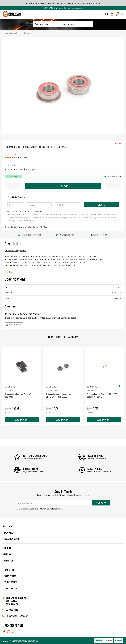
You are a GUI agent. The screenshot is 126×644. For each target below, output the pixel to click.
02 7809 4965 (10, 610)
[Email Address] (54, 503)
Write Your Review (22, 157)
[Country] (39, 205)
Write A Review (14, 325)
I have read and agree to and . (39, 509)
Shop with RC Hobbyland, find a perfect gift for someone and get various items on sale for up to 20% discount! (63, 3)
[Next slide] (120, 386)
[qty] (15, 205)
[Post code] (68, 205)
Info (36, 169)
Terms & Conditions (42, 509)
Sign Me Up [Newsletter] (101, 503)
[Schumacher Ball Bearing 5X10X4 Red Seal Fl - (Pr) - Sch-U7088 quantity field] (13, 186)
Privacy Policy (57, 509)
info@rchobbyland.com (15, 616)
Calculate (101, 205)
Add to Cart (63, 186)
